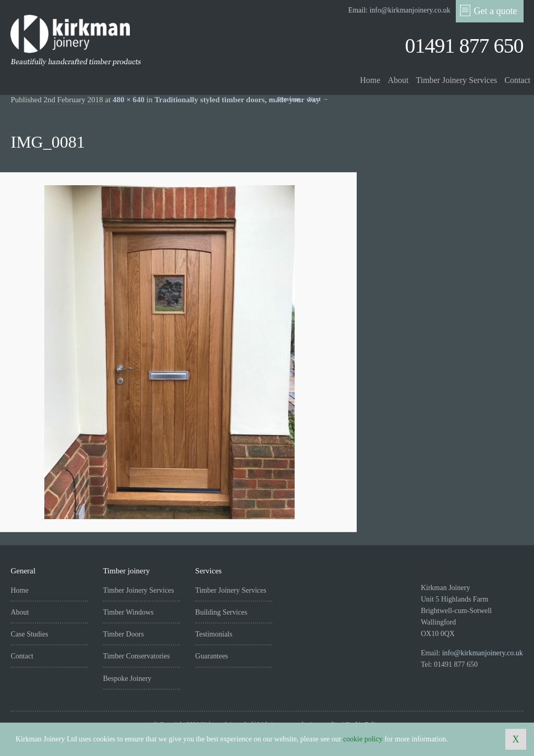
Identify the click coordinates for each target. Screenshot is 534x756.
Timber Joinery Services (456, 80)
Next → (318, 99)
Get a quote (489, 10)
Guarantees (211, 656)
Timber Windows (128, 612)
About (398, 80)
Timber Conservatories (136, 656)
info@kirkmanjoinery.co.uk (410, 10)
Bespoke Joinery (127, 679)
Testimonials (214, 634)
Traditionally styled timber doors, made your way (237, 100)
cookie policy (363, 739)
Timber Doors (123, 634)
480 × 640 (129, 100)
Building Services (221, 612)
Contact (517, 80)
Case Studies (29, 634)
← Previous (285, 99)
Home (370, 80)
